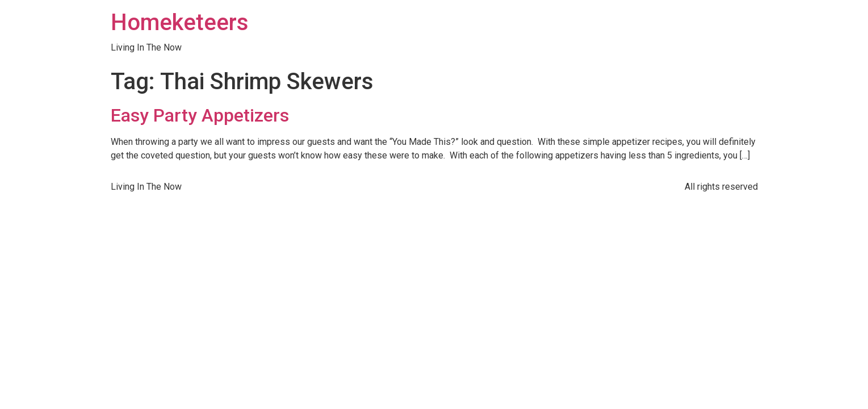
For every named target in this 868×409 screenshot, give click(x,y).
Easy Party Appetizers (200, 115)
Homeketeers (180, 22)
